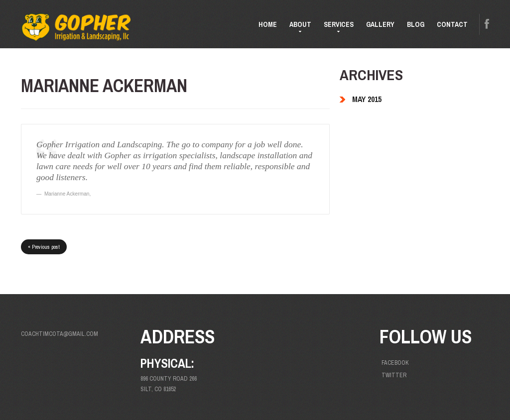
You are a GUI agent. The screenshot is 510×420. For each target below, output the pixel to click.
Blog (416, 24)
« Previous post (44, 247)
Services (336, 29)
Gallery (380, 24)
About (297, 29)
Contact (452, 24)
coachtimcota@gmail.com (60, 334)
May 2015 (367, 99)
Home (268, 24)
